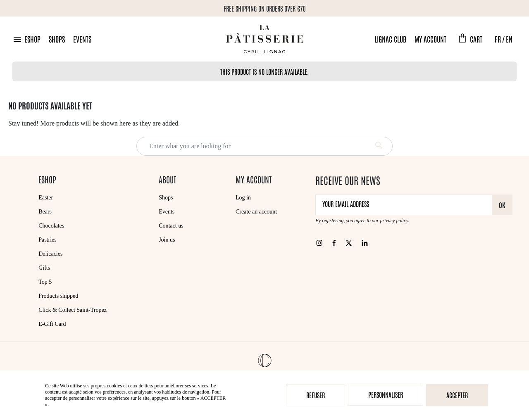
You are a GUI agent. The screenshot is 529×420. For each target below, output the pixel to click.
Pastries (48, 240)
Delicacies (50, 254)
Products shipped (58, 296)
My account (430, 39)
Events (82, 39)
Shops (57, 39)
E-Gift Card (52, 324)
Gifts (44, 268)
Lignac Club (390, 39)
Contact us (171, 226)
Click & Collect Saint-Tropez (73, 310)
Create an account (256, 212)
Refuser (316, 395)
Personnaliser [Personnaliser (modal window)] (386, 394)
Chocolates (51, 226)
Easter (46, 198)
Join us (167, 240)
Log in (243, 198)
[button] (26, 39)
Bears (45, 212)
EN (509, 39)
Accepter (457, 395)
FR (498, 39)
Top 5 (45, 282)
